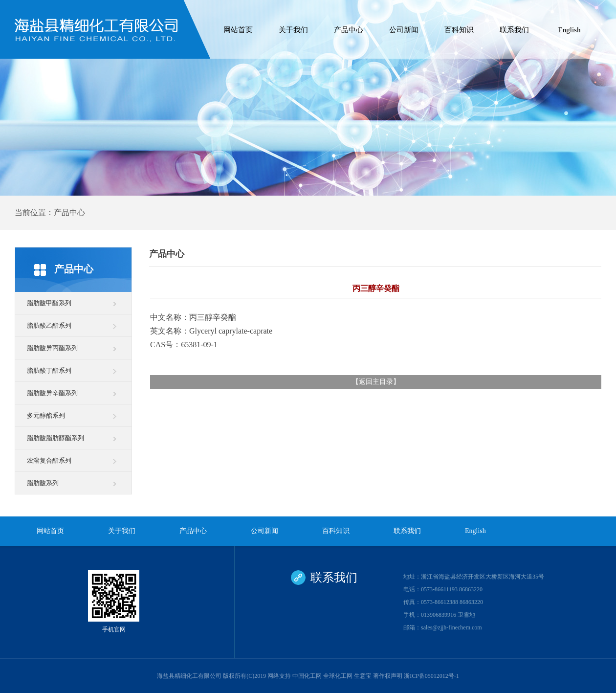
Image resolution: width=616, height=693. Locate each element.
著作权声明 (388, 676)
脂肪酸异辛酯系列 (52, 393)
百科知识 (459, 30)
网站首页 (238, 30)
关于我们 (293, 30)
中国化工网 (307, 676)
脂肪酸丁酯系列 (49, 370)
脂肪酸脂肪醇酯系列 (55, 438)
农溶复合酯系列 (49, 460)
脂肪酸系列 (43, 483)
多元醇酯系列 (46, 415)
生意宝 (363, 676)
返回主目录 (376, 382)
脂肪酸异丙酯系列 (52, 348)
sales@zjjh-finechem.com (451, 627)
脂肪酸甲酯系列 (49, 303)
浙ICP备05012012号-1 (431, 676)
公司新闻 (404, 30)
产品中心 (349, 30)
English (570, 30)
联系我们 (514, 30)
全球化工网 (338, 676)
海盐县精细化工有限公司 (189, 676)
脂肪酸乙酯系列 (49, 325)
